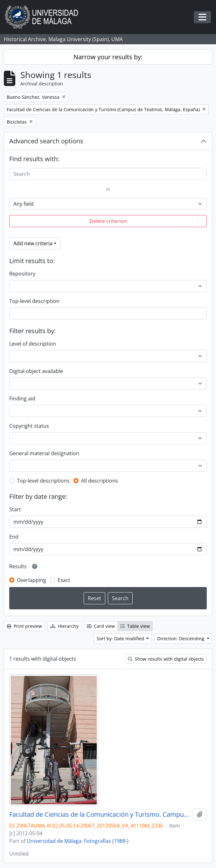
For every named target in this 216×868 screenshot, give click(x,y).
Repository (22, 274)
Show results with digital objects (166, 659)
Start (15, 509)
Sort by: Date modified (121, 638)
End (14, 537)
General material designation (44, 453)
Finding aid (22, 398)
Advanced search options (46, 141)
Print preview (24, 626)
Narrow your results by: (108, 57)
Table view (135, 626)
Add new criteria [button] (33, 243)
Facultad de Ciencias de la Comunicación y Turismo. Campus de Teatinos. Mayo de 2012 (100, 814)
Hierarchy (64, 626)
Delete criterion (108, 221)
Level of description (33, 344)
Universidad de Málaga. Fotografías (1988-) (78, 841)
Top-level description (34, 301)
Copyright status (29, 426)
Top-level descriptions (43, 481)
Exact (64, 580)
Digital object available (36, 371)
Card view (101, 626)
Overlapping (31, 580)
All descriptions (100, 481)
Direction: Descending (181, 638)
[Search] (108, 174)
